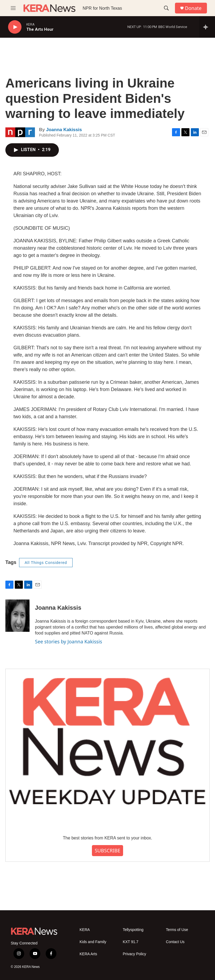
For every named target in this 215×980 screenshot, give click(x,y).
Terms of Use (177, 930)
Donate (193, 8)
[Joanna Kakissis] (17, 616)
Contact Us (175, 942)
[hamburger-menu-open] (13, 8)
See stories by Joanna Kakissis (69, 641)
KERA (85, 930)
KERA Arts (88, 954)
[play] (15, 27)
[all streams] (207, 27)
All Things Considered (46, 563)
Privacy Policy (135, 954)
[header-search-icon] (166, 8)
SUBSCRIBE (107, 850)
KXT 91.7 (131, 942)
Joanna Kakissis (64, 130)
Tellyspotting (133, 930)
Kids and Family (93, 942)
